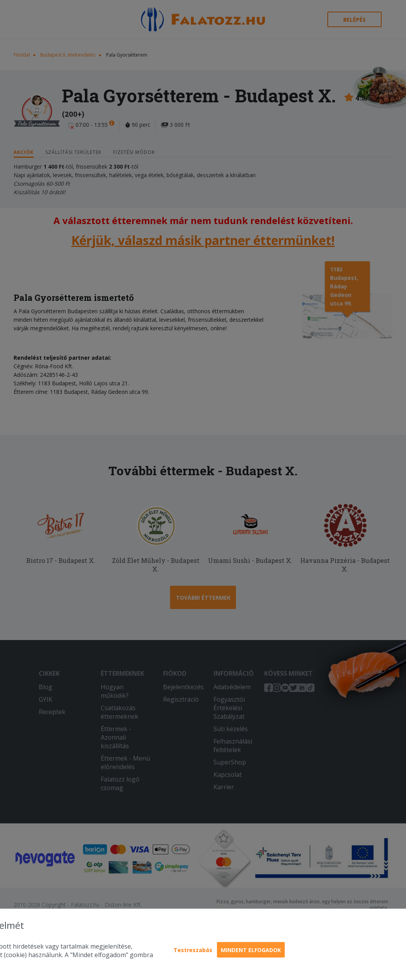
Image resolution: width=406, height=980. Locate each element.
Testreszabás (193, 950)
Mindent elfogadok (251, 950)
